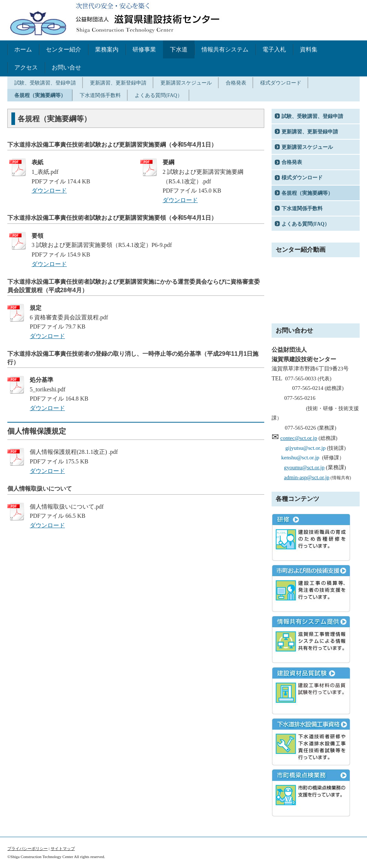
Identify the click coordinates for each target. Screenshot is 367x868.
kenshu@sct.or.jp (300, 458)
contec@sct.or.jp (299, 438)
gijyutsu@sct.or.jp (306, 448)
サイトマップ (63, 849)
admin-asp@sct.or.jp (307, 477)
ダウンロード (49, 191)
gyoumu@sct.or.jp (304, 467)
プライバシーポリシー (28, 849)
